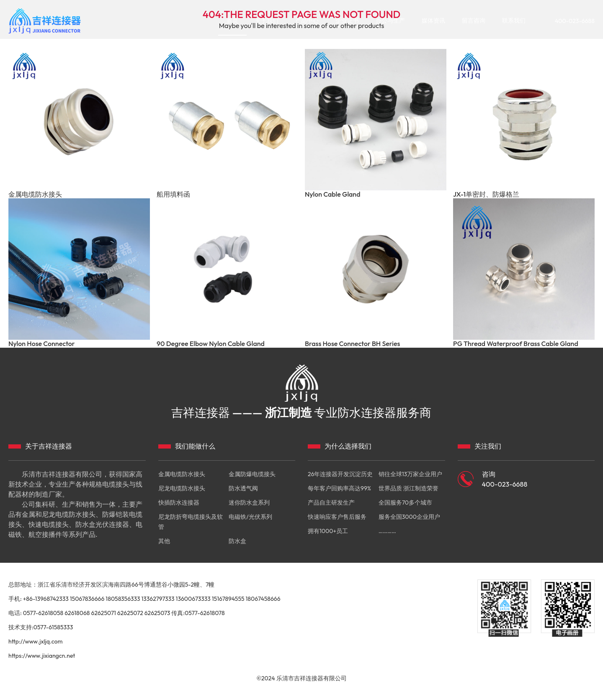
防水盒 (237, 541)
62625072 (130, 613)
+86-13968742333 (46, 599)
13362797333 (158, 599)
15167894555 (228, 599)
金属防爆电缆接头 (252, 474)
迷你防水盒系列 (249, 503)
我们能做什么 (195, 446)
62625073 (157, 613)
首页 (232, 21)
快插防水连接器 (179, 503)
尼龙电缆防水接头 (182, 488)
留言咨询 (474, 21)
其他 (164, 541)
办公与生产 (390, 21)
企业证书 (347, 21)
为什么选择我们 (348, 446)
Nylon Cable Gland (332, 194)
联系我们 (514, 21)
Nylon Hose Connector (42, 344)
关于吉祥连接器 (49, 446)
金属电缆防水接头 (35, 194)
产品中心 (307, 21)
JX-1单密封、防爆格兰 (486, 194)
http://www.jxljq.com (35, 641)
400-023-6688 (575, 21)
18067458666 (263, 599)
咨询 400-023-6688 (505, 479)
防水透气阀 (243, 488)
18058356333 (123, 599)
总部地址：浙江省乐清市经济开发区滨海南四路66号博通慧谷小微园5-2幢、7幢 (111, 585)
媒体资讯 (433, 21)
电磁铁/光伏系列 (250, 517)
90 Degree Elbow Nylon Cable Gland (211, 344)
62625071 (103, 613)
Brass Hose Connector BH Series (352, 344)
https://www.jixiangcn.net (42, 656)
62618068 (77, 613)
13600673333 (193, 599)
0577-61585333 (53, 627)
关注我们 (488, 446)
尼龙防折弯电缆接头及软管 (191, 522)
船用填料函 (173, 194)
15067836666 (87, 599)
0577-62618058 (43, 613)
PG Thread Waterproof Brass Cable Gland (516, 344)
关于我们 (267, 21)
